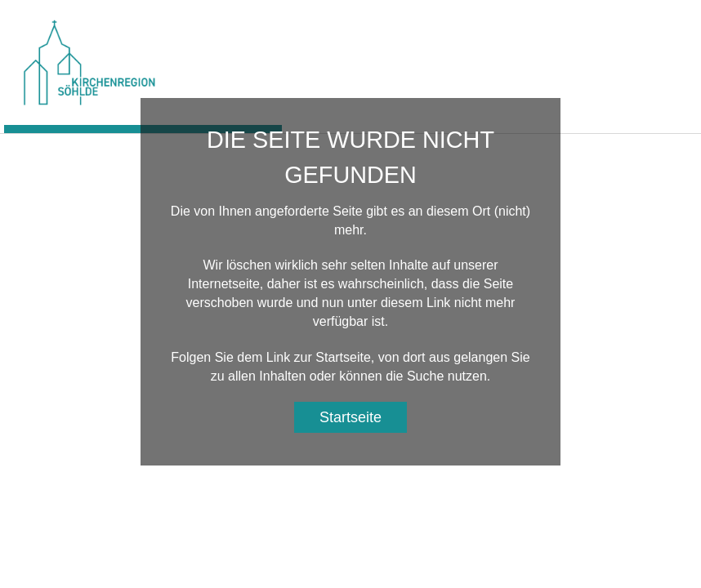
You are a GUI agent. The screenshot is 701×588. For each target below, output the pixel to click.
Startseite (350, 417)
